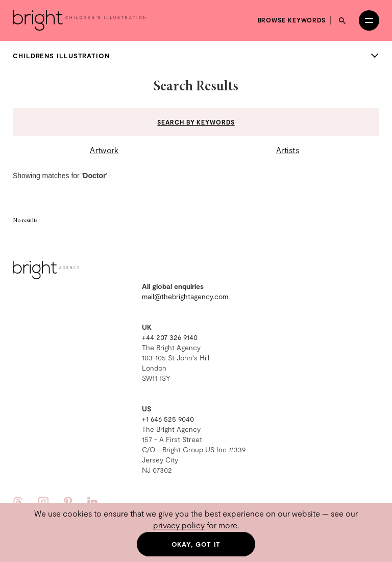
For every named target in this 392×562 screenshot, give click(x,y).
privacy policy (179, 525)
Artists (288, 150)
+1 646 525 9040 (168, 419)
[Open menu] (369, 20)
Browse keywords (292, 20)
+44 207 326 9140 (170, 337)
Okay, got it (196, 544)
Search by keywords (196, 122)
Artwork (104, 150)
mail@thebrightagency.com (185, 296)
